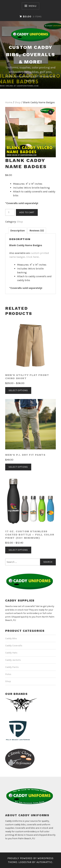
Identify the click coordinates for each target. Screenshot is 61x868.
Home (9, 102)
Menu (33, 6)
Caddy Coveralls (14, 646)
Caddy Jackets (13, 660)
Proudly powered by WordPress (30, 858)
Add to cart (27, 212)
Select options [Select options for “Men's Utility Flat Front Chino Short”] (18, 390)
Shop (18, 102)
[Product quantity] (10, 212)
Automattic (44, 862)
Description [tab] (18, 231)
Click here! (33, 257)
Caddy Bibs (11, 638)
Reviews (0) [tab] (37, 231)
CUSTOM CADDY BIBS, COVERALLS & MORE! (31, 54)
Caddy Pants (12, 667)
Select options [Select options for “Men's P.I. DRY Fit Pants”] (18, 467)
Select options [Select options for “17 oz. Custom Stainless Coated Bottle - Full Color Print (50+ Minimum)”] (18, 550)
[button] (51, 112)
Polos (8, 674)
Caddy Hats (11, 653)
